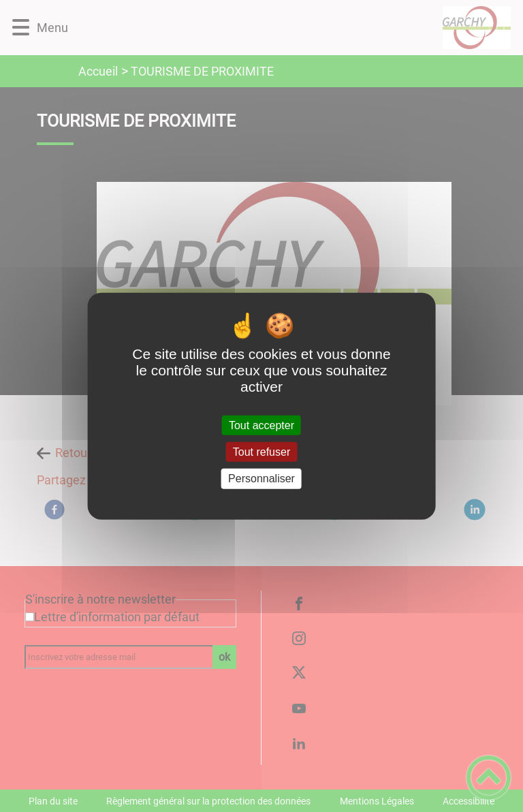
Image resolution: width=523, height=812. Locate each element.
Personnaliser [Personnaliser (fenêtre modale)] (261, 479)
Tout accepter (261, 425)
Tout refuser (261, 452)
